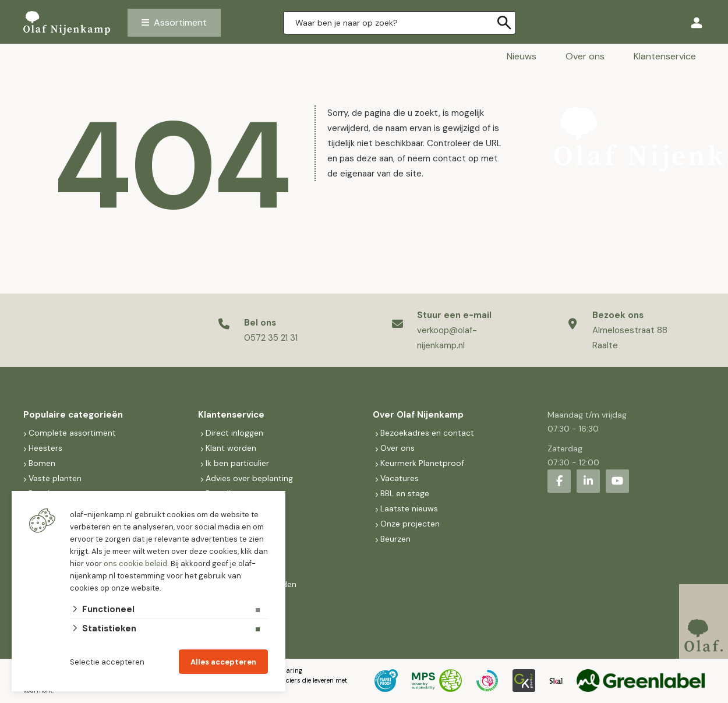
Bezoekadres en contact (427, 433)
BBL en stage (405, 493)
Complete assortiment (73, 433)
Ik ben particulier (237, 463)
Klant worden (231, 448)
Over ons (585, 56)
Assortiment (180, 22)
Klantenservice (665, 56)
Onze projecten (410, 524)
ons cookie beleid (135, 564)
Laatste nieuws (409, 508)
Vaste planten (55, 478)
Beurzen (395, 539)
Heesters (45, 448)
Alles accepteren (223, 662)
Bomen (42, 463)
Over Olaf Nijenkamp (418, 415)
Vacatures (400, 478)
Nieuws (522, 56)
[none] (504, 23)
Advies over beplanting (249, 478)
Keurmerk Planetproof (422, 463)
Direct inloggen (234, 433)
